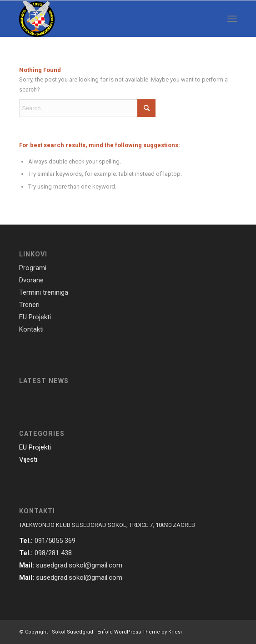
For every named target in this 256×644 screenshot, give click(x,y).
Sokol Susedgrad (73, 632)
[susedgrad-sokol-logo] (106, 19)
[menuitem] (232, 19)
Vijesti (28, 460)
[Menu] (232, 19)
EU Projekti (35, 447)
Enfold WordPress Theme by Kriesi (140, 632)
